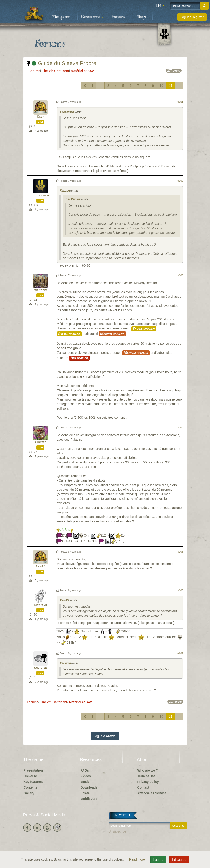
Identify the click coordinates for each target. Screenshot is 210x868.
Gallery (29, 793)
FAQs (85, 770)
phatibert (40, 290)
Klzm (40, 117)
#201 (181, 102)
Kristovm (40, 605)
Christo (40, 442)
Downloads (89, 787)
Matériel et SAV (82, 71)
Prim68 (40, 567)
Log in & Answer (105, 736)
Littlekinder (40, 196)
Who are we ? (148, 770)
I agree (158, 860)
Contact (143, 787)
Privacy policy (148, 782)
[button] (160, 6)
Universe (30, 776)
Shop (141, 17)
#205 (181, 552)
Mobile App (89, 799)
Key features (33, 782)
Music (85, 782)
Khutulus (40, 668)
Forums (119, 17)
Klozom (64, 191)
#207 (181, 653)
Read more (137, 859)
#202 (181, 181)
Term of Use (147, 776)
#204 (181, 428)
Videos (86, 776)
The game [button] (63, 17)
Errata (85, 793)
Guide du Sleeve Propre (62, 63)
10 (161, 86)
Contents (31, 787)
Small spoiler (144, 329)
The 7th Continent (56, 71)
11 (171, 86)
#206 (181, 590)
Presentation (33, 770)
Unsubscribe (117, 831)
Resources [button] (92, 17)
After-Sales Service (152, 793)
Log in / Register (192, 17)
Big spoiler (79, 358)
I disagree (179, 860)
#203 (181, 275)
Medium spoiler (112, 334)
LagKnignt (67, 112)
